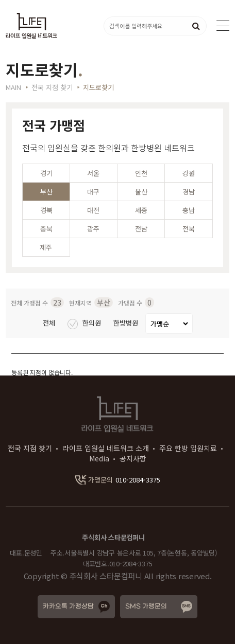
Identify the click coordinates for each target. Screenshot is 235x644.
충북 (46, 229)
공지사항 (133, 458)
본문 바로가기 (0, 0)
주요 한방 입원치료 (188, 448)
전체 (50, 323)
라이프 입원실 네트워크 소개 (106, 448)
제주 (46, 247)
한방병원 (127, 323)
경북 (46, 210)
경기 (46, 173)
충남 (189, 210)
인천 (141, 173)
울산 (141, 192)
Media (99, 458)
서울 (93, 173)
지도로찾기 (98, 87)
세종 (141, 210)
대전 (93, 210)
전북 (189, 229)
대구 (93, 192)
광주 (93, 229)
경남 (189, 192)
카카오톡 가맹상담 (68, 606)
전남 (141, 229)
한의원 (85, 323)
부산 (46, 192)
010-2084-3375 (118, 480)
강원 (189, 173)
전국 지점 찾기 (30, 448)
